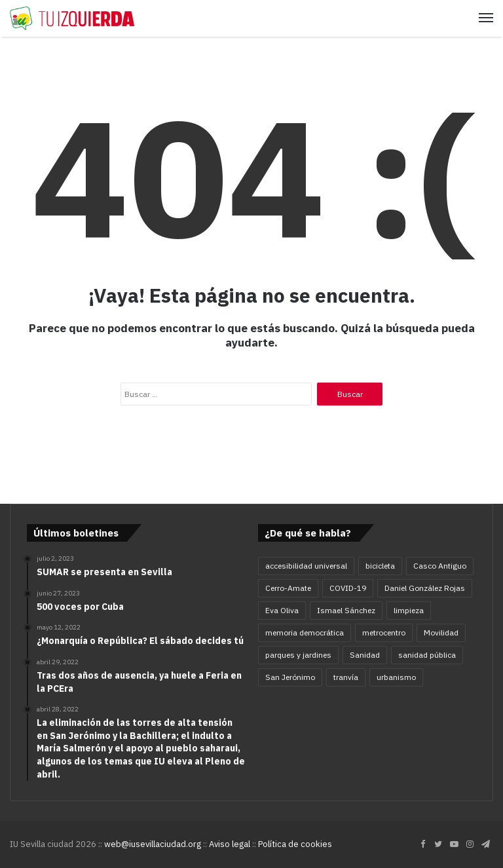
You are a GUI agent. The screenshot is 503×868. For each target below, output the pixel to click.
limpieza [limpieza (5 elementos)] (409, 610)
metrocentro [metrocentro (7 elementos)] (384, 632)
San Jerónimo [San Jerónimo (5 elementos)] (290, 677)
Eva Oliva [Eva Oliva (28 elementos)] (282, 610)
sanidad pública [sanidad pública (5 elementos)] (427, 655)
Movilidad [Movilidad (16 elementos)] (441, 632)
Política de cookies (295, 844)
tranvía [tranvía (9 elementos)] (346, 677)
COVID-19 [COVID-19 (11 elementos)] (348, 588)
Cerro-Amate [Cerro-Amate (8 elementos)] (288, 588)
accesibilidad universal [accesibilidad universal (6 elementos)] (306, 566)
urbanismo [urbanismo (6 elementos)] (396, 677)
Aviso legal (230, 844)
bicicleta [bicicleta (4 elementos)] (380, 566)
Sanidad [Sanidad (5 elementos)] (365, 655)
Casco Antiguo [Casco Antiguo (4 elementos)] (440, 566)
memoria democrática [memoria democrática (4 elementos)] (305, 632)
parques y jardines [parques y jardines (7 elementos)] (298, 655)
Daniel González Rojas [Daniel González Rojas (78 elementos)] (425, 588)
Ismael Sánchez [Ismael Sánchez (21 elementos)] (346, 610)
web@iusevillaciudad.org (153, 844)
